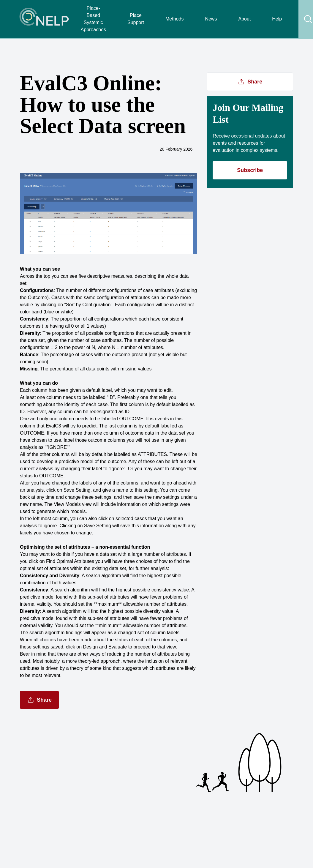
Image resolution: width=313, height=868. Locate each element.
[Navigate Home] (44, 19)
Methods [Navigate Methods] (174, 19)
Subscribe (250, 170)
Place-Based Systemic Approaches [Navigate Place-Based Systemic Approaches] (93, 19)
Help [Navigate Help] (277, 19)
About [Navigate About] (244, 19)
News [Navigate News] (211, 19)
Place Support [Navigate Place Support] (136, 19)
